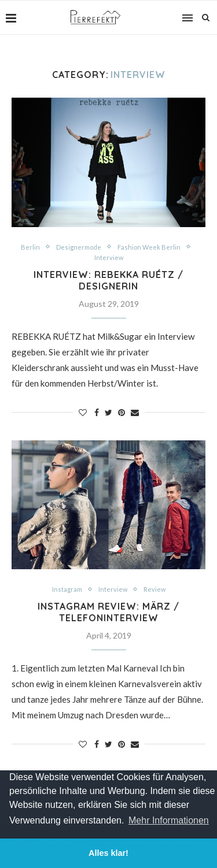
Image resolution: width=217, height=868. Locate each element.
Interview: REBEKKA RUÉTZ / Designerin (108, 280)
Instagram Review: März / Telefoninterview (108, 612)
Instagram (67, 589)
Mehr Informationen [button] (169, 820)
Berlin (30, 247)
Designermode (79, 247)
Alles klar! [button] (108, 853)
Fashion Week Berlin (149, 247)
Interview (109, 257)
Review (155, 589)
